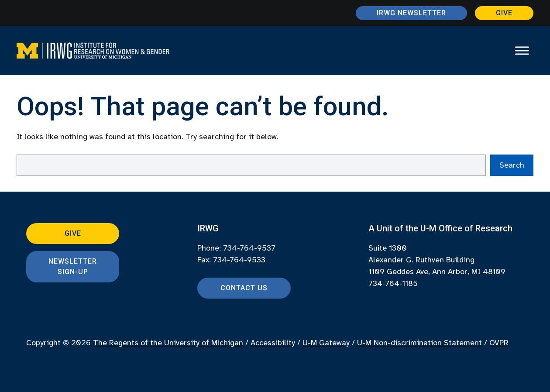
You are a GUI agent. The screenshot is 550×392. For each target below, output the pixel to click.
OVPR (499, 343)
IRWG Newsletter (411, 13)
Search (512, 165)
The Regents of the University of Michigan (168, 343)
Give (504, 13)
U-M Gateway (326, 343)
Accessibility (273, 343)
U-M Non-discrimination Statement (419, 343)
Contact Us (244, 288)
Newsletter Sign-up (73, 266)
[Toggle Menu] (522, 50)
